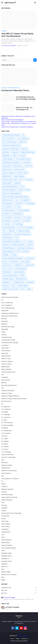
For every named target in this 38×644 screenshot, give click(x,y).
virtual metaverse (21, 268)
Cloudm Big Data (8, 159)
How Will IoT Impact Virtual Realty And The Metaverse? (17, 35)
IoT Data (17, 207)
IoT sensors (6, 224)
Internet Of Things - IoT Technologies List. (24, 109)
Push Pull (30, 245)
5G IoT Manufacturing (9, 142)
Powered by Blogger (8, 598)
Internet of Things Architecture (12, 193)
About (18, 639)
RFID (18, 251)
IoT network (26, 221)
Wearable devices (21, 279)
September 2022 (19, 588)
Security (14, 255)
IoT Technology (18, 224)
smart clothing (25, 262)
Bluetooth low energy (28, 152)
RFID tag (26, 251)
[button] (2, 3)
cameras (23, 156)
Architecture (22, 142)
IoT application (25, 200)
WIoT (14, 286)
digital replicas (7, 176)
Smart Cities (14, 262)
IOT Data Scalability (23, 210)
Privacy (30, 241)
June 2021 (19, 593)
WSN (23, 289)
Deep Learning (7, 169)
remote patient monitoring (25, 248)
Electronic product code (10, 179)
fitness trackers (7, 183)
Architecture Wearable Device (11, 145)
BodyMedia (6, 156)
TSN (4, 268)
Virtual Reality (7, 272)
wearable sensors (19, 282)
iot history (18, 217)
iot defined (6, 214)
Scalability (6, 255)
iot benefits (19, 203)
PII (24, 241)
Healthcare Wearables (9, 190)
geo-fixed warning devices (10, 186)
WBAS (22, 275)
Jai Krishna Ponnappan (12, 607)
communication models (23, 159)
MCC (4, 231)
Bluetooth (15, 152)
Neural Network (7, 238)
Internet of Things (24, 190)
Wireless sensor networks (10, 289)
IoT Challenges (30, 203)
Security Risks (30, 258)
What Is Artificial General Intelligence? (12, 120)
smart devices (7, 265)
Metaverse (12, 231)
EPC (21, 179)
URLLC (10, 268)
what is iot (6, 286)
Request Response (8, 251)
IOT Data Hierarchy (8, 210)
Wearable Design (8, 279)
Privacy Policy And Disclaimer (19, 641)
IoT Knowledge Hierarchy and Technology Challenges (26, 98)
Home (12, 639)
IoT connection (7, 207)
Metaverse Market (24, 231)
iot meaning (6, 221)
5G (24, 135)
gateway (17, 183)
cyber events (6, 166)
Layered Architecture (9, 227)
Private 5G (6, 245)
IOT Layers (27, 217)
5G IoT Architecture (8, 138)
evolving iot (29, 179)
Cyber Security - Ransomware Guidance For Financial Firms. (19, 122)
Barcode (25, 149)
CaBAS (15, 156)
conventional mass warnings (11, 162)
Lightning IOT (10, 3)
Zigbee (29, 289)
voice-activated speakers (10, 275)
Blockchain (6, 152)
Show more (8, 609)
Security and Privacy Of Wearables (13, 258)
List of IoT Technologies (25, 227)
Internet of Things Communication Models (15, 197)
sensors (5, 262)
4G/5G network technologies (11, 135)
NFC (17, 238)
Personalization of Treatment (11, 241)
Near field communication (22, 234)
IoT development (17, 214)
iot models (16, 221)
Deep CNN (29, 166)
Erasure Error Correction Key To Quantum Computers (17, 127)
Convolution (26, 162)
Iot (17, 200)
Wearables (31, 282)
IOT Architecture (7, 203)
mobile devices (7, 234)
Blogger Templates (23, 635)
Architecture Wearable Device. (15, 90)
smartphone (18, 265)
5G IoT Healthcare (23, 138)
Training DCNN (29, 265)
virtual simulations (19, 272)
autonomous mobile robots (11, 149)
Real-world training (8, 248)
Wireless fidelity (23, 286)
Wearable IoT (7, 282)
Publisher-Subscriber (18, 245)
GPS (22, 186)
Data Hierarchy (18, 166)
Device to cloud (19, 169)
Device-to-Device (22, 173)
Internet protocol (8, 200)
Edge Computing (19, 176)
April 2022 (19, 590)
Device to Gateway (8, 173)
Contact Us (24, 639)
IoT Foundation (7, 217)
